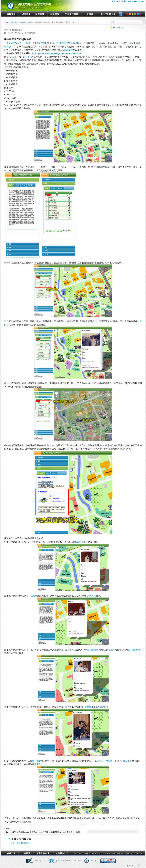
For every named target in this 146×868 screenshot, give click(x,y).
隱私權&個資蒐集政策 (93, 853)
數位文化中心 (39, 861)
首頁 (7, 22)
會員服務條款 (78, 853)
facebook (121, 14)
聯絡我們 (138, 853)
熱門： (116, 27)
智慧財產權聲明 (109, 853)
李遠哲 (101, 707)
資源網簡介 (129, 853)
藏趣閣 (90, 14)
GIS (15, 57)
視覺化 (28, 57)
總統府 (34, 596)
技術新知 (22, 22)
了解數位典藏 (72, 14)
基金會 (38, 764)
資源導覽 (26, 14)
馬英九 (92, 596)
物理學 (97, 650)
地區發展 (69, 50)
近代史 (42, 43)
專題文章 (11, 14)
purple (140, 14)
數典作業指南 (43, 853)
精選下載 (11, 853)
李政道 (109, 761)
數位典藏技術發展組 (21, 843)
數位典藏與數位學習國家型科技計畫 (69, 861)
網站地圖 (120, 853)
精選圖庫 (40, 14)
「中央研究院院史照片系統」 (18, 43)
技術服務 (26, 853)
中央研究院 (94, 861)
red (127, 14)
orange (130, 14)
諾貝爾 (90, 650)
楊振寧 (112, 650)
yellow (133, 14)
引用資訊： (9, 828)
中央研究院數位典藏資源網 (42, 6)
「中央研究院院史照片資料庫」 (69, 43)
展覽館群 (54, 14)
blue (138, 14)
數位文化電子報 (108, 14)
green (135, 14)
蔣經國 (78, 542)
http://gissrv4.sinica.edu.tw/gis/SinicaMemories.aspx (57, 53)
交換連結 (60, 853)
